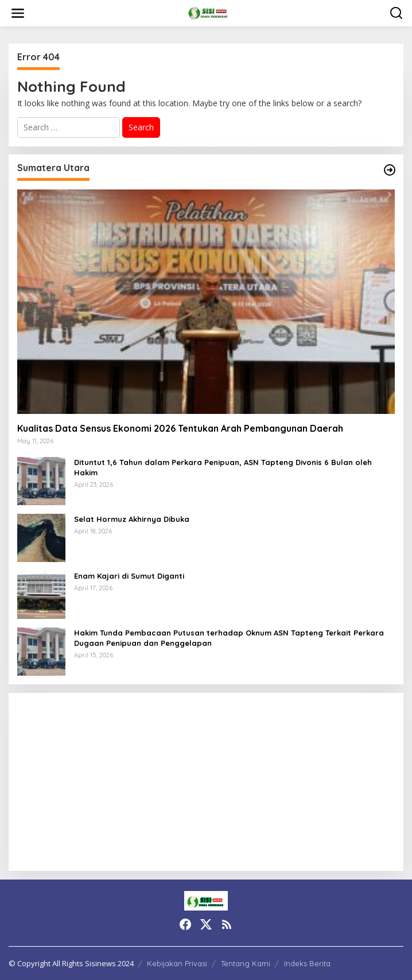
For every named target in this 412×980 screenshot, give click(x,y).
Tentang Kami (246, 963)
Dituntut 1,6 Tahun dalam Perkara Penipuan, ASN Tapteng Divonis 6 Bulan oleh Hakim (223, 467)
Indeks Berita (307, 963)
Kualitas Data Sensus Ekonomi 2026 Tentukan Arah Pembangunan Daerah (180, 428)
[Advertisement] (206, 782)
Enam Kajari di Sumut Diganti (129, 576)
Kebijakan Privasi (177, 963)
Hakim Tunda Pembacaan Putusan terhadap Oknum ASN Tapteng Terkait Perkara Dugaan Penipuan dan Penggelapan (229, 638)
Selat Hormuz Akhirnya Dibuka (133, 519)
